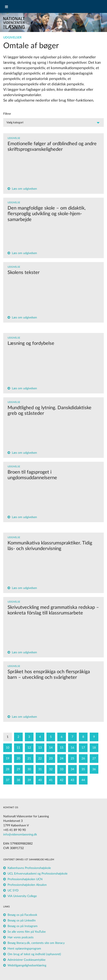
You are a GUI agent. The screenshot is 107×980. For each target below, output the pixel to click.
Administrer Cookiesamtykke (26, 960)
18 (94, 748)
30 (29, 769)
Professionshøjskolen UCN (25, 879)
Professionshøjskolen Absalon (27, 885)
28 (8, 769)
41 (51, 780)
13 (40, 748)
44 (83, 780)
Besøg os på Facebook (22, 915)
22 (40, 759)
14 (51, 748)
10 (8, 748)
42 (62, 780)
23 (51, 759)
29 (18, 769)
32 (51, 769)
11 (18, 748)
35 (83, 769)
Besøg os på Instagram (23, 926)
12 (29, 748)
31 (40, 769)
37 (8, 780)
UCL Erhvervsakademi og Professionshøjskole (38, 874)
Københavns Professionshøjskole (29, 868)
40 (40, 780)
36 (94, 769)
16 (72, 748)
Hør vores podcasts (21, 937)
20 (18, 759)
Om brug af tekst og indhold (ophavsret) (34, 954)
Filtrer (7, 114)
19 (8, 759)
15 (62, 748)
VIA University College (22, 896)
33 (62, 769)
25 (72, 759)
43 (72, 780)
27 (94, 759)
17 (83, 748)
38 (18, 780)
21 (29, 759)
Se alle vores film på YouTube (27, 932)
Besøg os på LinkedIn (22, 921)
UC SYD (13, 891)
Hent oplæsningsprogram (24, 949)
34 (72, 769)
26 (83, 759)
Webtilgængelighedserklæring (27, 966)
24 (62, 759)
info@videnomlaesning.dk (20, 835)
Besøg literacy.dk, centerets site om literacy (36, 943)
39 (29, 780)
